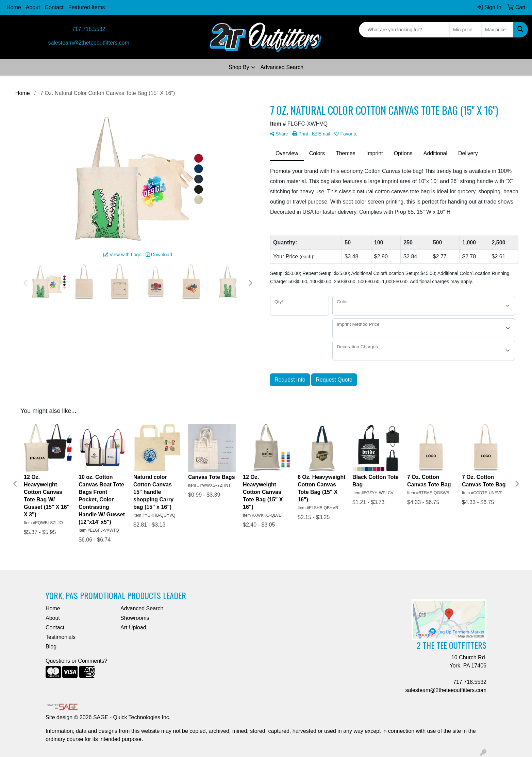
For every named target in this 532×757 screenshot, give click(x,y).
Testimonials (61, 637)
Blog (51, 647)
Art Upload (133, 627)
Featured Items (87, 7)
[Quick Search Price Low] (466, 30)
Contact (54, 7)
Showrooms (135, 618)
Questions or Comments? (76, 661)
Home (14, 7)
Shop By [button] (239, 67)
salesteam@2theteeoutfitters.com (89, 43)
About (33, 7)
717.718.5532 (89, 29)
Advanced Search (282, 67)
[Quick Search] (404, 30)
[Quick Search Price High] (497, 30)
